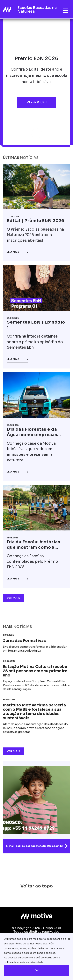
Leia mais (17, 252)
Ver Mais (13, 598)
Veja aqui (37, 102)
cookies (22, 962)
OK (37, 970)
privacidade (36, 962)
